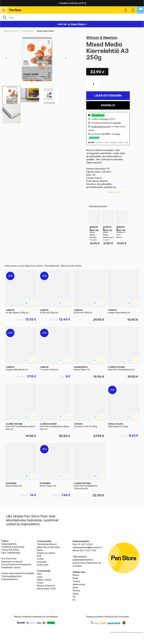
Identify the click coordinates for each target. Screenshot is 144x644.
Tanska (76, 581)
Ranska (76, 590)
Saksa (76, 594)
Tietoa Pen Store (10, 550)
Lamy (40, 577)
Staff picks (43, 565)
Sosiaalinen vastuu (11, 567)
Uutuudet (42, 562)
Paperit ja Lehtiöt (11, 31)
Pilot (39, 574)
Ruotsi (76, 575)
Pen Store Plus (9, 559)
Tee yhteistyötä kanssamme (16, 564)
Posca (40, 583)
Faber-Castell (44, 580)
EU (74, 600)
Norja (75, 578)
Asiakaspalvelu (9, 544)
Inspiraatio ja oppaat (12, 562)
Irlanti (76, 587)
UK (74, 597)
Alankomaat (79, 584)
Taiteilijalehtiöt (27, 31)
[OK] (72, 17)
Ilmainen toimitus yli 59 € (72, 3)
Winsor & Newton (102, 37)
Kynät (40, 550)
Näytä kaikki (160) (46, 589)
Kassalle (108, 105)
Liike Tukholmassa (11, 553)
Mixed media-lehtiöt (45, 31)
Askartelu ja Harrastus (48, 547)
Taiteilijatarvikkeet (47, 544)
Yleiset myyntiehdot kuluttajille (18, 573)
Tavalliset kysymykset (13, 547)
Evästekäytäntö (10, 579)
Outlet (40, 559)
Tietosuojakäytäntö (12, 576)
